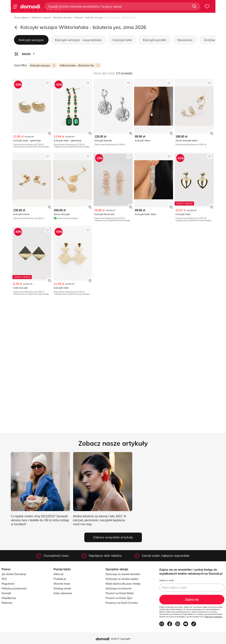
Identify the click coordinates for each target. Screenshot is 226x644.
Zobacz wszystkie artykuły (113, 537)
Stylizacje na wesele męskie (122, 579)
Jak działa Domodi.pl (14, 574)
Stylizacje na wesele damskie (123, 574)
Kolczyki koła (122, 40)
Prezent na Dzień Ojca (119, 598)
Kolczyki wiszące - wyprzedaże (78, 40)
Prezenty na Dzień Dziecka (122, 603)
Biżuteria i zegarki (42, 18)
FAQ (4, 579)
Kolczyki (79, 18)
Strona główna (22, 18)
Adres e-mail (166, 580)
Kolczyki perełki (155, 40)
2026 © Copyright (121, 639)
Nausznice (185, 40)
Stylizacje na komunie (118, 588)
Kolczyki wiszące (95, 18)
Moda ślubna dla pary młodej (123, 584)
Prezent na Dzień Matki (120, 593)
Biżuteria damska (63, 18)
